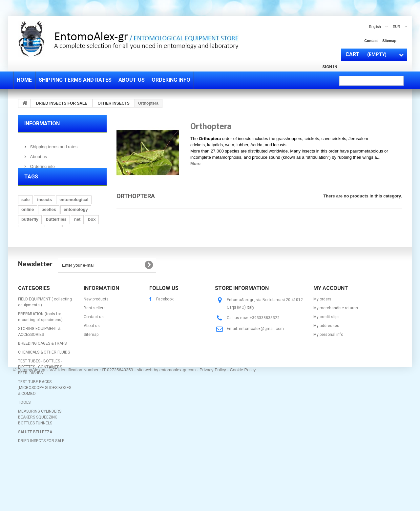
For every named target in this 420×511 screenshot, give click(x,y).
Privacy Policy (213, 496)
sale (25, 210)
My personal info (328, 373)
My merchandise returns (336, 346)
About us (38, 154)
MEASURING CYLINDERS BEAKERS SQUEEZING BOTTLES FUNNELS (40, 455)
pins (54, 240)
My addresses (326, 364)
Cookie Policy (243, 496)
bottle (72, 260)
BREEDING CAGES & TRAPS (42, 381)
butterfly (30, 230)
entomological (74, 210)
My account (331, 326)
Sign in (330, 67)
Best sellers (95, 346)
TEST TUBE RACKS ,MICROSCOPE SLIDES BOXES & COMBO (45, 426)
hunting (51, 260)
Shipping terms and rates (53, 144)
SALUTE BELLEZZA (35, 470)
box (92, 230)
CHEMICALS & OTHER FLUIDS (44, 390)
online (28, 220)
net (77, 230)
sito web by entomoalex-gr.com (166, 496)
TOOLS (24, 440)
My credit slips (326, 355)
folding (28, 260)
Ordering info (42, 164)
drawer (74, 250)
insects (44, 210)
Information (42, 123)
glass (27, 250)
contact (371, 41)
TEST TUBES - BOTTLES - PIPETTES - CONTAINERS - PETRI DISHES (41, 405)
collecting (50, 250)
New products (96, 337)
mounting (75, 240)
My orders (322, 337)
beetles (49, 220)
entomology (76, 220)
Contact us (94, 355)
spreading (31, 240)
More (195, 164)
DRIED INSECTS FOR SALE (41, 479)
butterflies (56, 230)
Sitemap (91, 373)
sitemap (389, 41)
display (93, 260)
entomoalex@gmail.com (261, 367)
